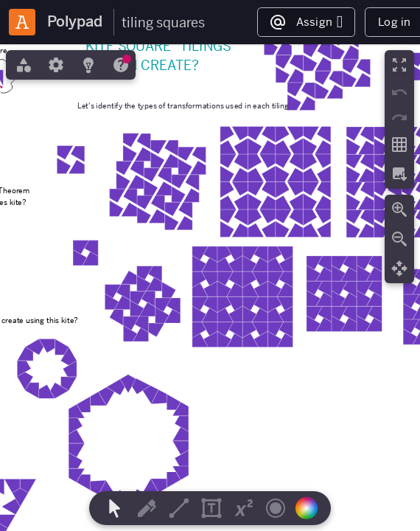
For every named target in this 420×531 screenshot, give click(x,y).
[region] (210, 288)
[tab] (22, 65)
